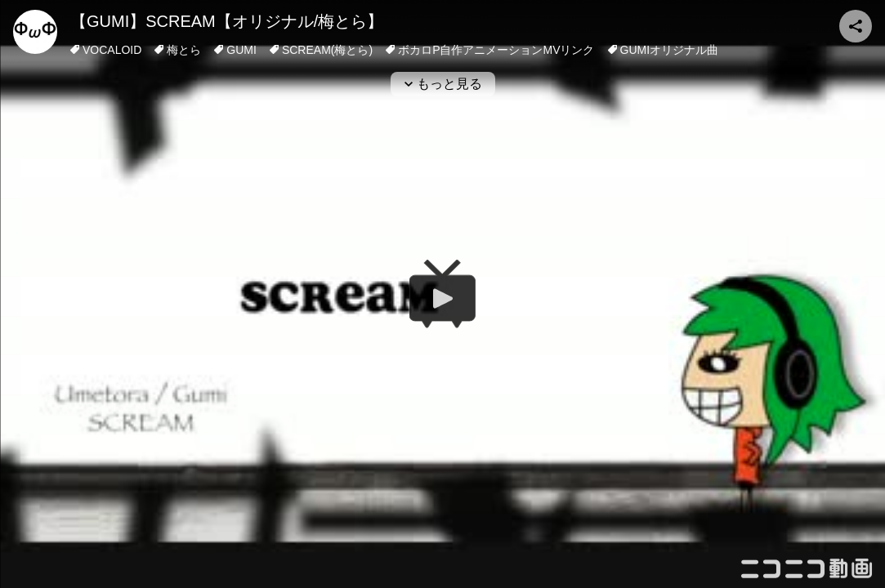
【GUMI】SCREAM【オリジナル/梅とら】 (227, 21)
